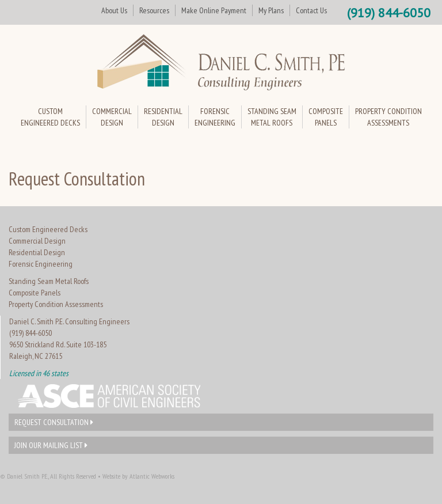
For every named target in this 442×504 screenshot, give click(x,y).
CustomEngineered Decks (50, 117)
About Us (114, 10)
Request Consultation (54, 422)
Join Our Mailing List (51, 445)
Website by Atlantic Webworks (138, 476)
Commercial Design (37, 241)
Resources (154, 10)
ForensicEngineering (215, 117)
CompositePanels (326, 117)
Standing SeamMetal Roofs (272, 117)
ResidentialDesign (163, 117)
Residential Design (37, 252)
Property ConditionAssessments (388, 117)
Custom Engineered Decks (48, 229)
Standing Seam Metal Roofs (49, 281)
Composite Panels (35, 293)
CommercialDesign (112, 117)
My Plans (271, 10)
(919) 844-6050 (389, 13)
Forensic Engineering (41, 264)
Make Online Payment (214, 10)
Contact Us (311, 10)
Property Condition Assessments (56, 304)
